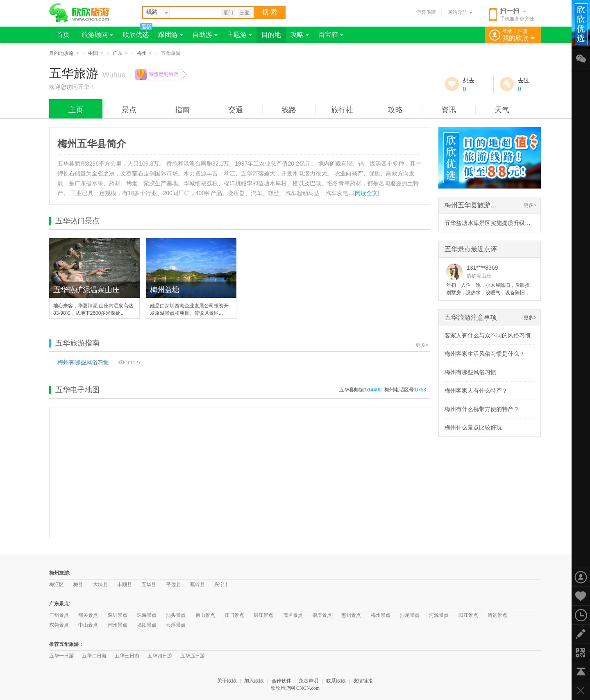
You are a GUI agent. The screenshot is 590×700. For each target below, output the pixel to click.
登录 (507, 31)
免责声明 (309, 681)
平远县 (173, 584)
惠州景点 (351, 615)
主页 (76, 110)
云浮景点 (176, 625)
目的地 (271, 35)
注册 (523, 31)
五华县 (149, 584)
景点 (129, 110)
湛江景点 (263, 615)
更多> (422, 345)
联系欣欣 (336, 681)
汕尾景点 (410, 615)
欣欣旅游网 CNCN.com (295, 688)
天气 (502, 110)
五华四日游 (160, 656)
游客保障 (426, 12)
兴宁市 (222, 584)
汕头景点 (176, 615)
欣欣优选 (136, 35)
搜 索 (270, 12)
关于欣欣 (227, 681)
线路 (289, 110)
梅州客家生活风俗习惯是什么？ (485, 354)
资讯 (449, 110)
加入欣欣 (254, 681)
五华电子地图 (77, 390)
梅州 (144, 53)
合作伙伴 (281, 681)
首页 (63, 35)
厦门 (228, 13)
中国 (96, 53)
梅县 (78, 584)
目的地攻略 (64, 53)
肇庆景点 (322, 615)
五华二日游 (94, 656)
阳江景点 (468, 615)
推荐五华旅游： (66, 644)
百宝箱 (331, 35)
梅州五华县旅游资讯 (474, 205)
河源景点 (439, 615)
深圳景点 (118, 615)
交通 (236, 110)
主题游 (239, 35)
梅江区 (57, 584)
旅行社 (342, 110)
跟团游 (171, 35)
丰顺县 (125, 584)
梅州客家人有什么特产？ (476, 391)
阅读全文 (366, 193)
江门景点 (234, 615)
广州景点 (59, 615)
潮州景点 (118, 625)
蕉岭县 (197, 584)
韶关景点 (88, 615)
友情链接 (363, 681)
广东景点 (59, 604)
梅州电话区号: (405, 390)
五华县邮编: (360, 390)
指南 (182, 110)
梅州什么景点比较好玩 (473, 427)
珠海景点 (147, 615)
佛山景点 (205, 615)
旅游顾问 (97, 35)
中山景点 (88, 625)
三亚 (245, 13)
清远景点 (497, 615)
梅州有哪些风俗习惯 (83, 362)
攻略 (300, 35)
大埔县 (100, 584)
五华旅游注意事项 (471, 317)
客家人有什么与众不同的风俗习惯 (488, 335)
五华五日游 (193, 656)
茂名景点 (293, 615)
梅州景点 (381, 615)
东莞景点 (59, 625)
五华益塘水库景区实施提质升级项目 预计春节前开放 (511, 223)
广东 (120, 53)
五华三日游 (127, 656)
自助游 (205, 35)
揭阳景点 (147, 625)
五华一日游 (61, 656)
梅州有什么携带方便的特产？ (482, 409)
